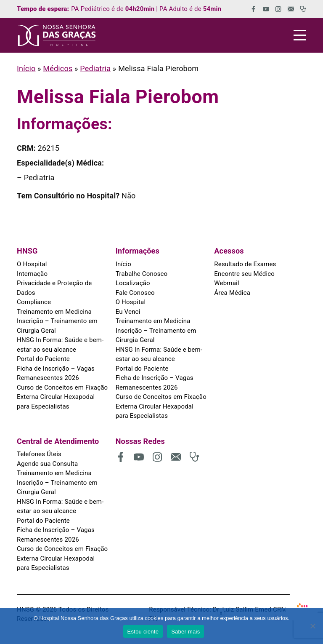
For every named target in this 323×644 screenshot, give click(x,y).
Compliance (34, 302)
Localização (133, 283)
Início (26, 68)
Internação (32, 274)
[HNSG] (57, 35)
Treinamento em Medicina (54, 312)
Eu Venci (128, 312)
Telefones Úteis (39, 454)
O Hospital (32, 264)
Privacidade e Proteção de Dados (54, 288)
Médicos (58, 68)
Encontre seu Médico (244, 274)
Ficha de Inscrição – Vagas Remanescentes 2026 (56, 373)
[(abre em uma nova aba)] (250, 9)
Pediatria (95, 68)
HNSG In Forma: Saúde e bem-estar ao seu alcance (60, 345)
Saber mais (185, 632)
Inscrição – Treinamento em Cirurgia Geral (57, 326)
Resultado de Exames (245, 264)
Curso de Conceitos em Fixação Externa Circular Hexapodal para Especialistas (62, 397)
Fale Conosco (135, 293)
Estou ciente (143, 632)
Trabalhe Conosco (142, 274)
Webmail (226, 283)
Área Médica (232, 293)
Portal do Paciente (43, 359)
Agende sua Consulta (47, 464)
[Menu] (300, 35)
